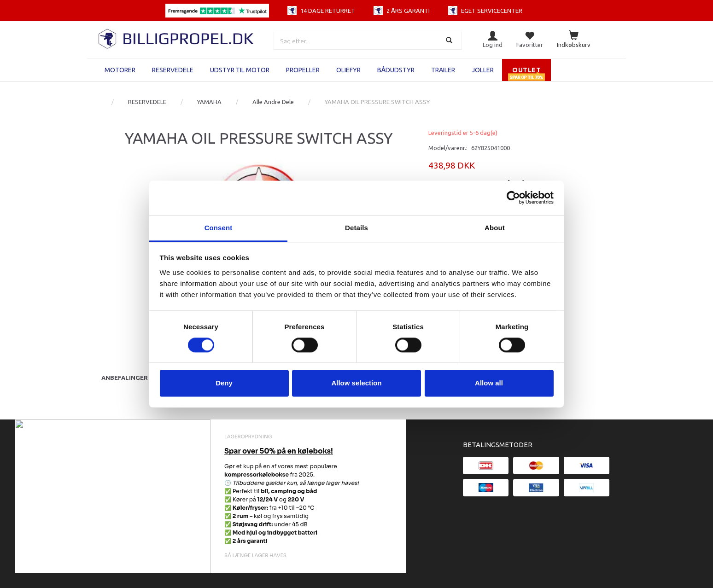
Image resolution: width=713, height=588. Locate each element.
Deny (224, 383)
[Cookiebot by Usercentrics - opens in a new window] (513, 198)
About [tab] (495, 228)
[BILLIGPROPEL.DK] (177, 38)
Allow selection (356, 383)
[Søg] (450, 41)
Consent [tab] (219, 228)
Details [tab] (356, 228)
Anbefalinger (125, 378)
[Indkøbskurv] (574, 40)
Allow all (489, 383)
